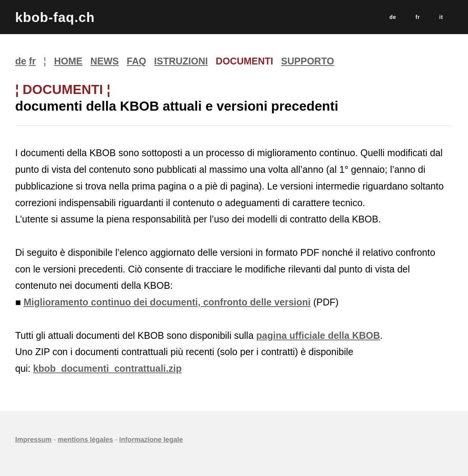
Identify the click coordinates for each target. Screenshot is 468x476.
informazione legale (151, 440)
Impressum (33, 440)
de (393, 17)
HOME (68, 61)
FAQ (136, 61)
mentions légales (85, 440)
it (441, 17)
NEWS (104, 61)
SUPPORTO (308, 61)
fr (418, 17)
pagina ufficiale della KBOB (318, 335)
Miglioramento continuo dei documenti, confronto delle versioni (167, 302)
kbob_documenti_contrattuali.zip (107, 368)
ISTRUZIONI (181, 61)
